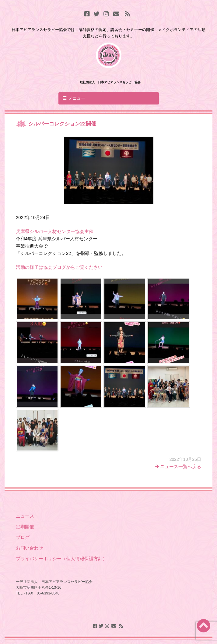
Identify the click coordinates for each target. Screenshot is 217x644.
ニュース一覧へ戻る (178, 466)
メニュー (77, 98)
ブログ (23, 537)
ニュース (25, 516)
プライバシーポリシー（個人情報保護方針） (61, 558)
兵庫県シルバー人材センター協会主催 (55, 231)
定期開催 (25, 527)
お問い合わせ (30, 548)
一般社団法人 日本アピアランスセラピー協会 (109, 82)
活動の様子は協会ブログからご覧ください (59, 267)
